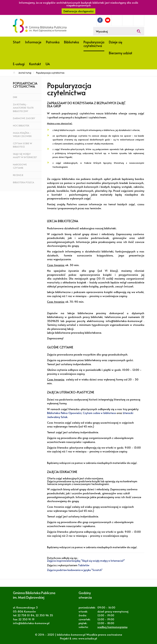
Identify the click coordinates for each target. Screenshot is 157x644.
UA (48, 64)
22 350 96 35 (44, 615)
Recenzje (18, 175)
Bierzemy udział (120, 53)
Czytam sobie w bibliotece (23, 145)
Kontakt (35, 64)
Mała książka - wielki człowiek (22, 135)
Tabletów (84, 565)
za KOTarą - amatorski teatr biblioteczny (23, 108)
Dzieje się (116, 42)
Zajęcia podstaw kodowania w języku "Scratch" (75, 570)
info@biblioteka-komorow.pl (31, 623)
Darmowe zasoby (24, 118)
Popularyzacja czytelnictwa (94, 44)
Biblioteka (71, 42)
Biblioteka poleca (24, 182)
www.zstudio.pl (88, 638)
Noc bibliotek (21, 125)
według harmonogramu (112, 627)
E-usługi (19, 64)
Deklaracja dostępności (78, 11)
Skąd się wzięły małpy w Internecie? (25, 156)
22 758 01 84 (26, 615)
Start (17, 42)
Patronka (53, 42)
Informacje (33, 42)
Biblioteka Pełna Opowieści (64, 413)
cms (75, 638)
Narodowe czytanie (20, 166)
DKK (15, 97)
